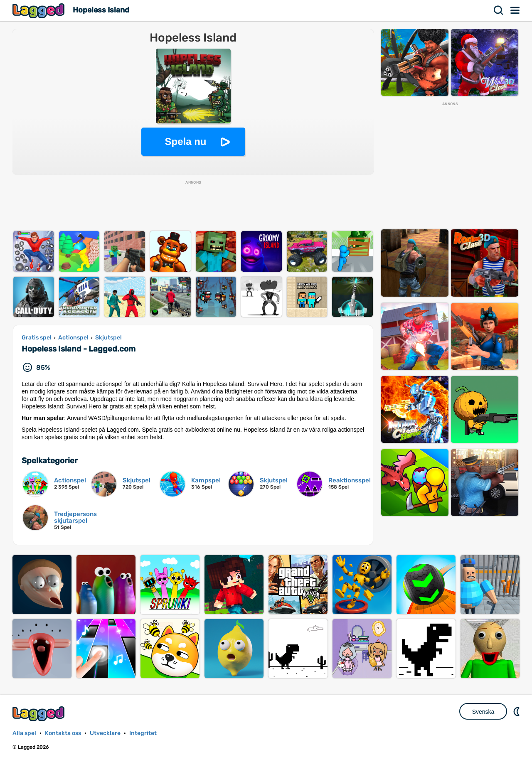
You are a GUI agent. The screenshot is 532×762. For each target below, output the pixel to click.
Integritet (143, 733)
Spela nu (185, 141)
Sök (499, 10)
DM (517, 711)
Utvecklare (105, 733)
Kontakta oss (63, 733)
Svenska (483, 712)
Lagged (39, 11)
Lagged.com (39, 714)
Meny (515, 10)
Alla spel (24, 733)
